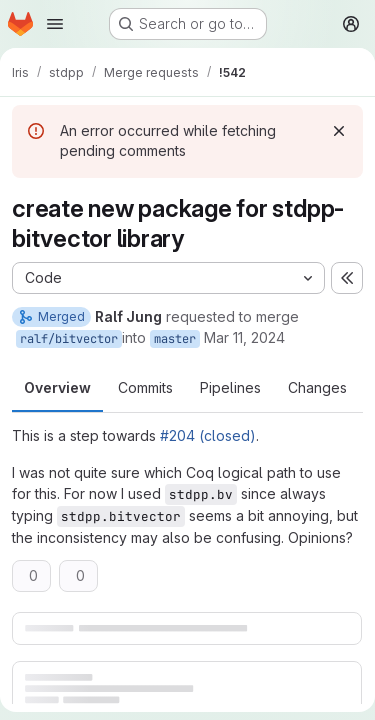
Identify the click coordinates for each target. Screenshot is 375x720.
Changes (317, 387)
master (175, 339)
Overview (57, 387)
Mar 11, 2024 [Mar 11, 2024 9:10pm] (244, 337)
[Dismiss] (339, 131)
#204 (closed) (208, 435)
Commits (145, 387)
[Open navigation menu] (55, 24)
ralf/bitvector (69, 339)
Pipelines (230, 387)
